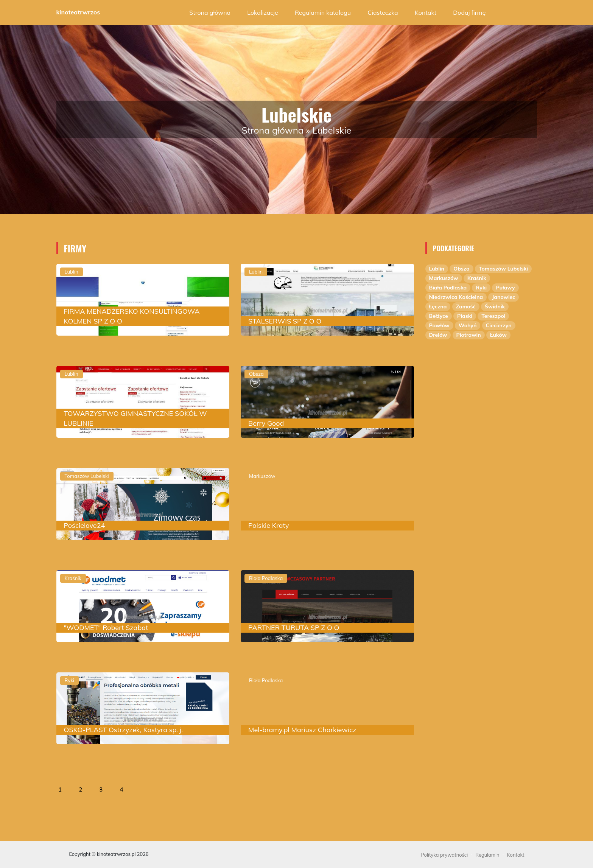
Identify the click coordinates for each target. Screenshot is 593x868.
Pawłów (439, 325)
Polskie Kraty (268, 525)
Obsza (461, 269)
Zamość (466, 306)
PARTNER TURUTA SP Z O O (294, 628)
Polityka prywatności (445, 855)
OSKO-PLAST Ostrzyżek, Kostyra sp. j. (124, 730)
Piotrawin (469, 335)
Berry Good (266, 423)
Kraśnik (477, 278)
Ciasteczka (383, 12)
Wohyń (468, 325)
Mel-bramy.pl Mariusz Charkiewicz (302, 730)
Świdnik (495, 306)
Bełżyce (439, 316)
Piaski (465, 316)
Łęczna (438, 306)
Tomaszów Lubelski (503, 269)
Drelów (438, 335)
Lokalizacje (262, 12)
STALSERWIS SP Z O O (285, 321)
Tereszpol (493, 316)
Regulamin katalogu (323, 12)
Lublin (437, 269)
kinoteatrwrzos (78, 12)
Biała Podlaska (448, 288)
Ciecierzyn (499, 325)
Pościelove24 (85, 525)
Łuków (498, 335)
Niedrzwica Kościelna (456, 297)
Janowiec (504, 297)
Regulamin (487, 855)
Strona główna (210, 12)
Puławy (505, 288)
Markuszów (444, 278)
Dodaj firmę (469, 12)
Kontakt (426, 12)
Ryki (481, 288)
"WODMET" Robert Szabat (106, 628)
